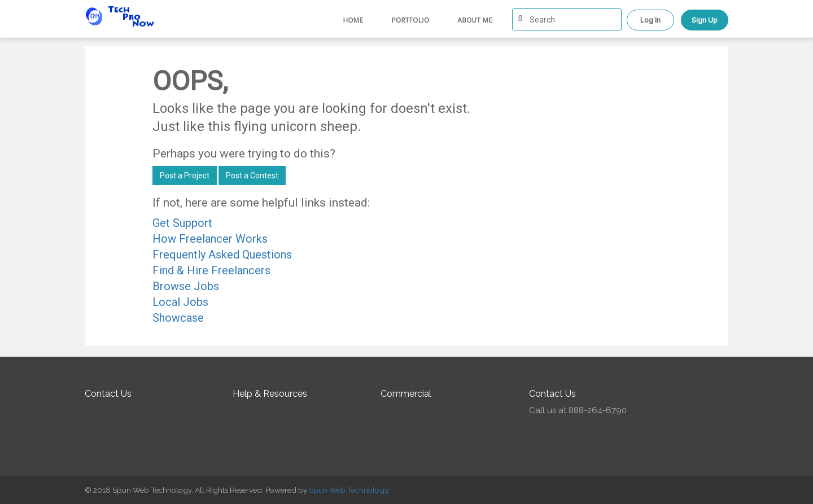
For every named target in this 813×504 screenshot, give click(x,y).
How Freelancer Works (210, 239)
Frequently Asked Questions (222, 255)
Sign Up (705, 20)
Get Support (182, 223)
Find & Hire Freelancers (211, 270)
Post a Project (185, 176)
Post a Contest (252, 176)
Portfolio (411, 20)
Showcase (178, 318)
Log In (650, 20)
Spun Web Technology (348, 490)
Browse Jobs (186, 286)
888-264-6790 (598, 410)
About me (475, 20)
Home (353, 20)
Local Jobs (180, 302)
